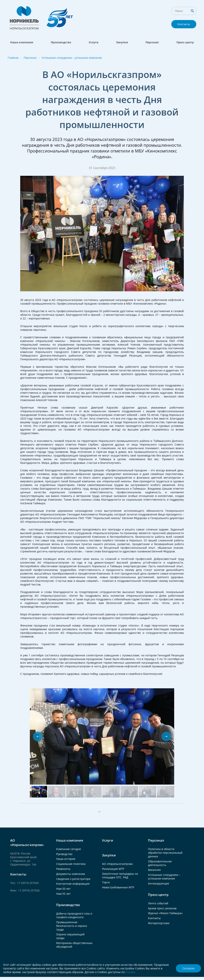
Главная (13, 58)
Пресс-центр (185, 42)
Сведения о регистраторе (73, 879)
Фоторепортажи (159, 923)
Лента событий (158, 903)
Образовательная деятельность (160, 863)
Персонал (152, 42)
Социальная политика (71, 864)
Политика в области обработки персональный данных (165, 853)
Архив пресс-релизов (162, 908)
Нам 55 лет (63, 894)
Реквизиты (63, 869)
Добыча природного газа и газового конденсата (74, 915)
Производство (61, 42)
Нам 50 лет (63, 889)
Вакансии (154, 870)
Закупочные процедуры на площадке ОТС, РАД (120, 875)
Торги (106, 882)
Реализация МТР (113, 869)
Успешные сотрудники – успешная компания (72, 58)
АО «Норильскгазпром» (117, 864)
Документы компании (71, 874)
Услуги (94, 42)
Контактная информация (73, 884)
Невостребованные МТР (118, 887)
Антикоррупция (158, 883)
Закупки (122, 42)
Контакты (184, 24)
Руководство (64, 854)
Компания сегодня (69, 849)
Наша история (66, 859)
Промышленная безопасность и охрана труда (72, 926)
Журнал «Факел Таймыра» (165, 913)
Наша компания (22, 42)
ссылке (130, 972)
